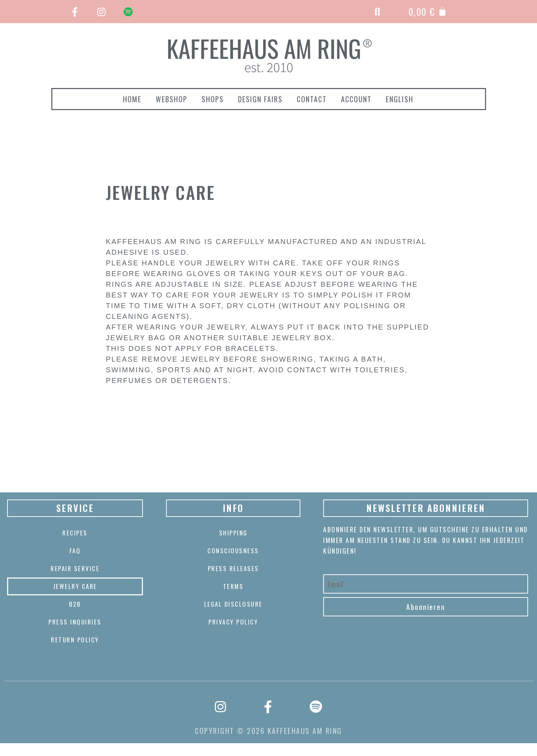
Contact (312, 99)
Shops (213, 99)
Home (132, 99)
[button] (378, 12)
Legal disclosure (233, 604)
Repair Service (75, 569)
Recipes (75, 533)
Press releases (233, 569)
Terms (233, 586)
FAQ (75, 551)
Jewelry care (75, 586)
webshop (172, 99)
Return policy (75, 640)
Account (356, 99)
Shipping (233, 533)
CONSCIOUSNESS (233, 551)
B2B (75, 604)
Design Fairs (260, 99)
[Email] (426, 584)
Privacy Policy (233, 622)
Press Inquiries (75, 622)
